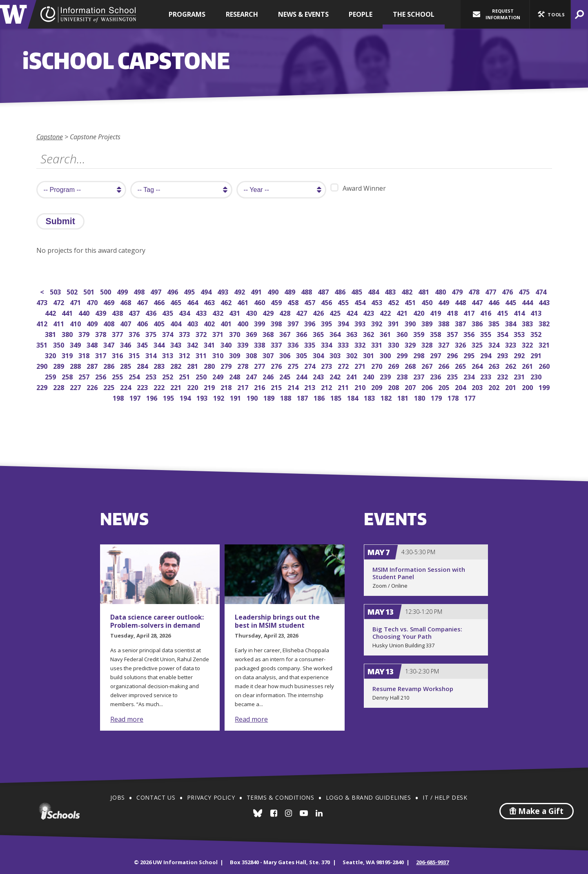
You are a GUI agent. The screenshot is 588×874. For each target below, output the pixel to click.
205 (444, 387)
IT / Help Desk (445, 797)
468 (126, 302)
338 (260, 344)
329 (411, 344)
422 (386, 312)
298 (420, 355)
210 (361, 387)
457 (311, 302)
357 (453, 333)
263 (495, 365)
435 (168, 312)
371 (219, 333)
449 (444, 302)
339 (244, 344)
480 (441, 291)
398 (277, 323)
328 (428, 344)
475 (525, 291)
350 (59, 344)
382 (545, 323)
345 (143, 344)
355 (487, 333)
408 (110, 323)
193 (203, 397)
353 (520, 333)
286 (110, 365)
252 (168, 376)
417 (470, 312)
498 (140, 291)
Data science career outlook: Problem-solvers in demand (157, 621)
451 (411, 302)
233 (487, 376)
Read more (127, 719)
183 (370, 397)
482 (408, 291)
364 (336, 333)
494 (207, 291)
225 (110, 387)
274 (311, 365)
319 (68, 355)
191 (236, 397)
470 (93, 302)
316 (118, 355)
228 (59, 387)
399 (260, 323)
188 (286, 397)
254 (135, 376)
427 (302, 312)
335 (311, 344)
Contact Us (156, 797)
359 (420, 333)
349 (76, 344)
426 (319, 312)
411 (59, 323)
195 (169, 397)
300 (386, 355)
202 (495, 387)
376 (135, 333)
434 (185, 312)
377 (118, 333)
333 (344, 344)
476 (508, 291)
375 (152, 333)
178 (454, 397)
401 (227, 323)
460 (260, 302)
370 (235, 333)
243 (319, 376)
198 (119, 397)
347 (110, 344)
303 (336, 355)
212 (327, 387)
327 (444, 344)
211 (344, 387)
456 (327, 302)
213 (311, 387)
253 (152, 376)
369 (252, 333)
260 (545, 365)
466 (160, 302)
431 (235, 312)
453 (378, 302)
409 (93, 323)
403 (193, 323)
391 (394, 323)
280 (210, 365)
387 (461, 323)
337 (277, 344)
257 (85, 376)
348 (93, 344)
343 (177, 344)
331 (378, 344)
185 (337, 397)
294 (487, 355)
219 (210, 387)
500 (106, 291)
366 (302, 333)
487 (324, 291)
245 (286, 376)
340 (227, 344)
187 (303, 397)
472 (59, 302)
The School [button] (414, 14)
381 (51, 333)
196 (153, 397)
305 (302, 355)
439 (101, 312)
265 (461, 365)
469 (110, 302)
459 (277, 302)
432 (219, 312)
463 (210, 302)
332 (361, 344)
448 (461, 302)
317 (101, 355)
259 (51, 376)
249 (219, 376)
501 (90, 291)
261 (528, 365)
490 (274, 291)
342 (193, 344)
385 (495, 323)
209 (378, 387)
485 (357, 291)
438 (118, 312)
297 (436, 355)
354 (503, 333)
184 (353, 397)
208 (394, 387)
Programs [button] (187, 14)
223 (143, 387)
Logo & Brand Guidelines (369, 797)
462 (227, 302)
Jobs (117, 797)
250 (202, 376)
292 (520, 355)
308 (252, 355)
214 (294, 387)
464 (193, 302)
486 (341, 291)
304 (319, 355)
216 (260, 387)
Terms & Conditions (281, 797)
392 (378, 323)
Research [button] (242, 14)
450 (428, 302)
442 (51, 312)
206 (428, 387)
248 (235, 376)
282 (177, 365)
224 (126, 387)
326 (461, 344)
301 (369, 355)
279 (227, 365)
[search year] (281, 190)
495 (190, 291)
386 (478, 323)
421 (403, 312)
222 (160, 387)
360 (403, 333)
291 (537, 355)
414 (520, 312)
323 (511, 344)
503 (56, 291)
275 (294, 365)
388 (444, 323)
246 (269, 376)
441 (68, 312)
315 (135, 355)
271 (361, 365)
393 (361, 323)
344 (160, 344)
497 (157, 291)
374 (168, 333)
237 (420, 376)
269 (394, 365)
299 (403, 355)
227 (76, 387)
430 (252, 312)
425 (336, 312)
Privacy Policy (211, 797)
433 (202, 312)
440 (85, 312)
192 (219, 397)
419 (436, 312)
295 (470, 355)
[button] (550, 14)
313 (168, 355)
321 (545, 344)
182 (387, 397)
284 (143, 365)
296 (453, 355)
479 (458, 291)
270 (378, 365)
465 (177, 302)
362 (369, 333)
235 (453, 376)
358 (436, 333)
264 (478, 365)
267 (428, 365)
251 (185, 376)
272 (344, 365)
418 (453, 312)
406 (143, 323)
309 (235, 355)
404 (177, 323)
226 (93, 387)
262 (511, 365)
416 (487, 312)
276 (277, 365)
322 (528, 344)
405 (160, 323)
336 (294, 344)
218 (227, 387)
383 (528, 323)
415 (503, 312)
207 (411, 387)
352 (537, 333)
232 (503, 376)
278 (244, 365)
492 (240, 291)
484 (374, 291)
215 (277, 387)
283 (160, 365)
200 (528, 387)
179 (437, 397)
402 (210, 323)
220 (193, 387)
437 (135, 312)
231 (520, 376)
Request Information (497, 14)
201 (511, 387)
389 (428, 323)
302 (353, 355)
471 (76, 302)
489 (291, 291)
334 (327, 344)
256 (101, 376)
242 (336, 376)
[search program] (81, 190)
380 (68, 333)
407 (126, 323)
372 (202, 333)
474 (542, 291)
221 (177, 387)
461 (244, 302)
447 (478, 302)
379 (85, 333)
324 (495, 344)
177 (471, 397)
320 (51, 355)
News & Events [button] (303, 14)
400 (244, 323)
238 (403, 376)
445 (511, 302)
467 (143, 302)
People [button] (361, 14)
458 (294, 302)
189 (270, 397)
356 (470, 333)
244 (302, 376)
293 (503, 355)
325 (478, 344)
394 (344, 323)
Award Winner (358, 188)
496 (173, 291)
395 (327, 323)
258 (68, 376)
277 (260, 365)
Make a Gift (537, 811)
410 (76, 323)
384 (511, 323)
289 (59, 365)
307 (269, 355)
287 (93, 365)
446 (495, 302)
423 (369, 312)
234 (470, 376)
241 (353, 376)
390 (411, 323)
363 (353, 333)
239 (386, 376)
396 (311, 323)
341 (210, 344)
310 (219, 355)
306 (286, 355)
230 (537, 376)
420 (420, 312)
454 (361, 302)
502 (73, 291)
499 (123, 291)
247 (252, 376)
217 (244, 387)
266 (444, 365)
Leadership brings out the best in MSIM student (277, 621)
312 (185, 355)
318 (85, 355)
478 (475, 291)
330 (394, 344)
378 (101, 333)
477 (491, 291)
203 (478, 387)
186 (320, 397)
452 (394, 302)
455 (344, 302)
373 (185, 333)
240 (369, 376)
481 (424, 291)
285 (126, 365)
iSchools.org (59, 811)
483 (391, 291)
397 (294, 323)
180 (420, 397)
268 (411, 365)
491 (257, 291)
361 (386, 333)
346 (126, 344)
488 (307, 291)
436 (152, 312)
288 (76, 365)
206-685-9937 (432, 862)
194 (186, 397)
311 (202, 355)
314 (152, 355)
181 (404, 397)
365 (319, 333)
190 (253, 397)
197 (136, 397)
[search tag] (181, 190)
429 (269, 312)
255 (118, 376)
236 (436, 376)
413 (537, 312)
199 (545, 387)
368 (269, 333)
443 (545, 302)
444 (528, 302)
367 (286, 333)
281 (193, 365)
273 (327, 365)
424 (353, 312)
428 (286, 312)
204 (461, 387)
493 (224, 291)
